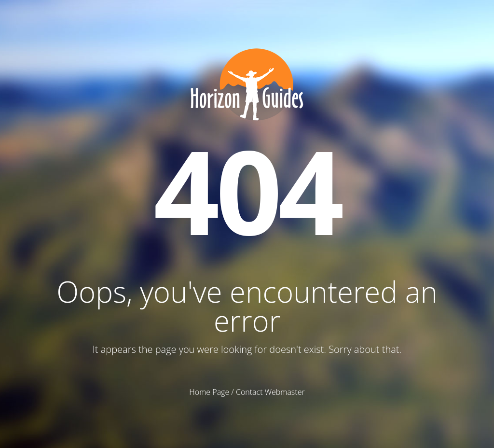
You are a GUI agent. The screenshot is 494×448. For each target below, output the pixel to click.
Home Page (209, 392)
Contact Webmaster (270, 392)
